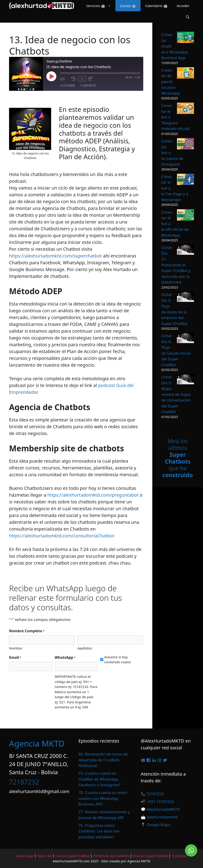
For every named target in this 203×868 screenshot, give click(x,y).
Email (15, 658)
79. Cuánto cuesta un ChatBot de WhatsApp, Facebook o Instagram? (99, 779)
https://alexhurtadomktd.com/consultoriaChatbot (62, 536)
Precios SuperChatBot (150, 856)
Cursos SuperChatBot (73, 856)
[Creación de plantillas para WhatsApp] (185, 74)
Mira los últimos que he (178, 458)
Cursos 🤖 (128, 6)
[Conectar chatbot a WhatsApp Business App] (185, 38)
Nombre (16, 648)
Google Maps (158, 825)
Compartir (88, 86)
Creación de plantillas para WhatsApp (171, 82)
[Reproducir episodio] (51, 76)
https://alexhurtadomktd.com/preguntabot (93, 495)
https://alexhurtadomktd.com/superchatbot (55, 256)
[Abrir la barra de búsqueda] (188, 17)
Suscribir (68, 86)
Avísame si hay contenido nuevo (117, 660)
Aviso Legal (25, 856)
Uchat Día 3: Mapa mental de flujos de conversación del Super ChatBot (176, 394)
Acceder (183, 6)
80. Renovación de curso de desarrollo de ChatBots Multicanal (103, 760)
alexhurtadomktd (162, 817)
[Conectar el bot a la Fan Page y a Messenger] (185, 180)
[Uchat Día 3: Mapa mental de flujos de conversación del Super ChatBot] (185, 380)
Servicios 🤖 (101, 6)
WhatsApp (65, 658)
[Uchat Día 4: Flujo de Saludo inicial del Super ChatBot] (185, 339)
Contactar (179, 856)
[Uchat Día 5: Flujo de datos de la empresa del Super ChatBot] (185, 298)
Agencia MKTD (37, 744)
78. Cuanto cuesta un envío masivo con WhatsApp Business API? (103, 798)
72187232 (24, 782)
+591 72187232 (160, 802)
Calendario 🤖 (156, 6)
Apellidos (85, 648)
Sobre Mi (45, 856)
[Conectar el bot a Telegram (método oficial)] (185, 109)
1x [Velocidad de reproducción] (82, 78)
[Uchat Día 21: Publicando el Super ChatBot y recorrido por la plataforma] (185, 250)
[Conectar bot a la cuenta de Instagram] (185, 145)
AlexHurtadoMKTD (163, 809)
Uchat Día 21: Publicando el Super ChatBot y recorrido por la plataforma (176, 265)
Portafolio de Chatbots (111, 856)
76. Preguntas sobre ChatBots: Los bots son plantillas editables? (99, 831)
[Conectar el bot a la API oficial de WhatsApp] (185, 216)
